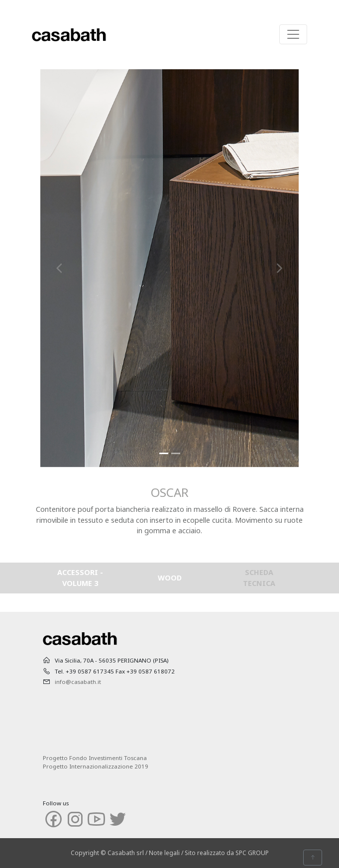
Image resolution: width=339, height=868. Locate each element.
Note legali (164, 853)
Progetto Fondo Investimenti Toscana (95, 758)
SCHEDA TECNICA (259, 578)
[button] (60, 268)
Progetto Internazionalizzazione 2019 (96, 766)
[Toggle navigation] (293, 34)
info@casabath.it (78, 682)
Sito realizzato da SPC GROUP (227, 853)
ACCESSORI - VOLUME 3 (80, 578)
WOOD (170, 578)
